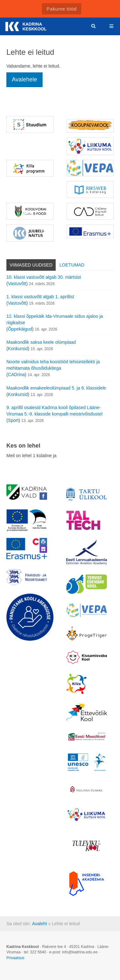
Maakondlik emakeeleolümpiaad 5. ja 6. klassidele (56, 388)
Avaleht (39, 924)
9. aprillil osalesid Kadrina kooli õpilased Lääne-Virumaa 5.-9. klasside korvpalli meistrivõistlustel (54, 411)
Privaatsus (15, 958)
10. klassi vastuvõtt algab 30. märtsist (44, 277)
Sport (13, 420)
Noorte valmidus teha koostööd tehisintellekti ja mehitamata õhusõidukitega (53, 365)
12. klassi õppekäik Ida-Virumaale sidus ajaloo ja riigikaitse (55, 319)
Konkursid (18, 349)
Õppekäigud (20, 329)
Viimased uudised (31, 265)
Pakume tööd (62, 9)
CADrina (16, 375)
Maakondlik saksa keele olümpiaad (41, 342)
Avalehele (24, 79)
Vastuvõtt (17, 284)
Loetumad (72, 265)
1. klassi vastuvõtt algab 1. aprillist (40, 297)
